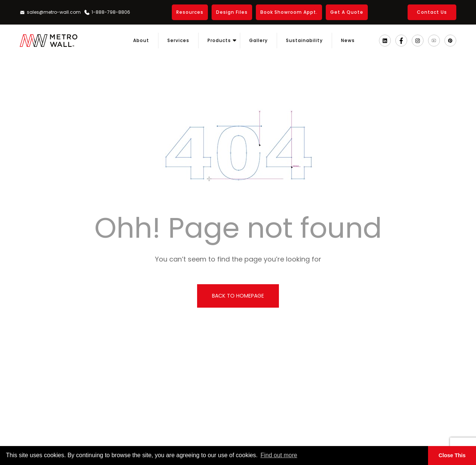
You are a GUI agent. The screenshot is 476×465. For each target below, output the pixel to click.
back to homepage (238, 296)
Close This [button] (452, 455)
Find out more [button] (279, 455)
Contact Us (432, 12)
